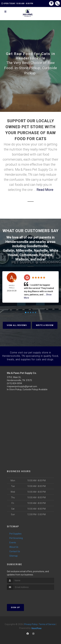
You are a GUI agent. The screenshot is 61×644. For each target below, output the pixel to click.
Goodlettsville (37, 246)
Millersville (24, 250)
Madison (22, 259)
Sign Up (15, 607)
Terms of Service (47, 624)
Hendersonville (17, 242)
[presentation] (23, 595)
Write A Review (45, 325)
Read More (45, 190)
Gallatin (9, 250)
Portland (46, 255)
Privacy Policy (31, 624)
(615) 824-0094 (14, 383)
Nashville (41, 250)
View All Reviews (17, 325)
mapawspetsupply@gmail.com (22, 386)
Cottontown (29, 255)
